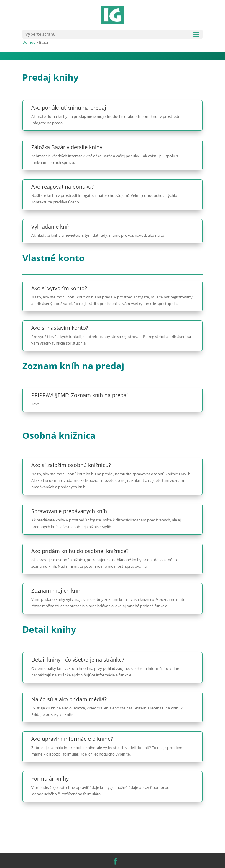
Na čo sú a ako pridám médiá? (69, 699)
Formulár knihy (50, 779)
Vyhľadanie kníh (51, 226)
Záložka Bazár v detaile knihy (67, 147)
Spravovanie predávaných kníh (69, 511)
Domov (29, 42)
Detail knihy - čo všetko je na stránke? (78, 660)
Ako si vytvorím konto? (59, 288)
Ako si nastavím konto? (60, 328)
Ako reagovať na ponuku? (63, 187)
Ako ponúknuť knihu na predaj (69, 107)
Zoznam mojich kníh (56, 590)
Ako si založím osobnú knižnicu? (71, 465)
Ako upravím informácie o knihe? (72, 739)
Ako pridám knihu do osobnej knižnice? (80, 551)
